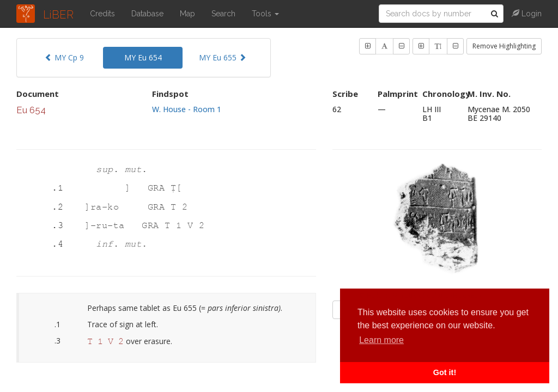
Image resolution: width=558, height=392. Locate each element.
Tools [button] (265, 14)
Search (223, 14)
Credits (102, 14)
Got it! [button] (445, 372)
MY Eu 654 (143, 57)
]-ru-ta (107, 226)
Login (527, 14)
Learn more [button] (381, 340)
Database (147, 14)
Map (187, 14)
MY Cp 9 (64, 57)
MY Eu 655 (223, 57)
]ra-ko (105, 207)
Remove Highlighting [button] (504, 46)
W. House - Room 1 (187, 109)
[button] (368, 46)
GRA (159, 188)
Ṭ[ (176, 188)
